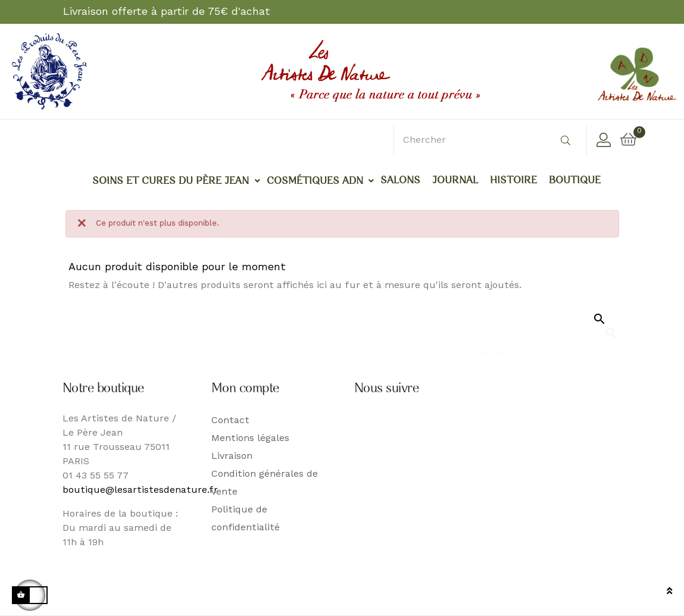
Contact (230, 421)
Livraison (232, 456)
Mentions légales (250, 439)
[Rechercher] (532, 349)
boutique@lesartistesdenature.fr (140, 490)
